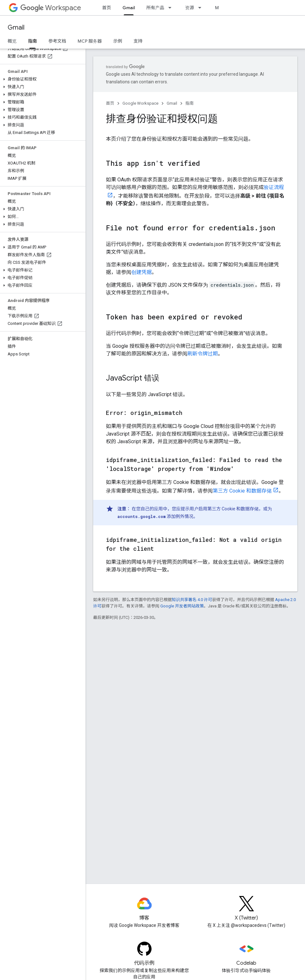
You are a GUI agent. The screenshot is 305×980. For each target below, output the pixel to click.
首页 (107, 8)
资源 (190, 8)
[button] (42, 79)
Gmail (16, 28)
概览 (12, 41)
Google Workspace (140, 103)
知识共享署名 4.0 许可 (192, 600)
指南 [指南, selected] (32, 41)
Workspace (51, 8)
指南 (190, 103)
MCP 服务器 (90, 41)
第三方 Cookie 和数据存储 (242, 491)
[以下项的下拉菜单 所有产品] (172, 8)
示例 (118, 41)
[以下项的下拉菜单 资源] (202, 8)
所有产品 (155, 8)
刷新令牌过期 (203, 354)
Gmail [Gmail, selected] (129, 8)
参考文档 (57, 41)
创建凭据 (142, 272)
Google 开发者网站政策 (182, 606)
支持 (138, 41)
